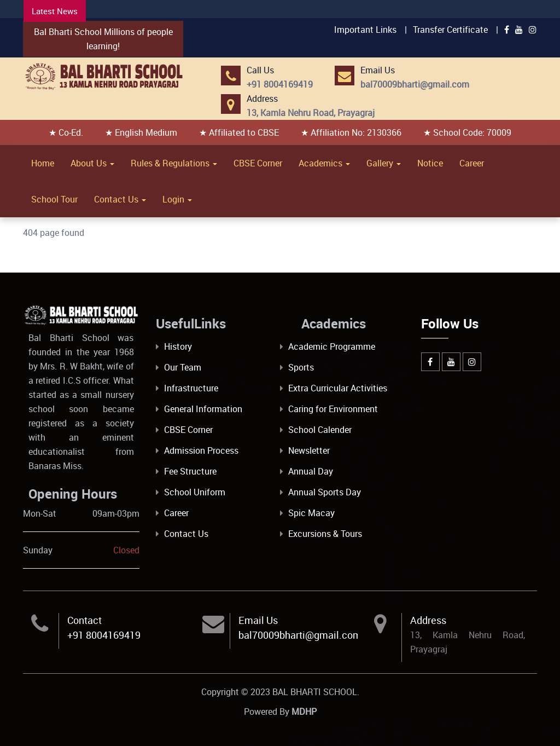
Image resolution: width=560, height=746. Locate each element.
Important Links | (371, 30)
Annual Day (311, 471)
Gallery (384, 163)
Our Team (183, 367)
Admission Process (201, 450)
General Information (203, 409)
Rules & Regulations (174, 163)
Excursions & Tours (325, 534)
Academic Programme (332, 346)
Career (472, 163)
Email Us (258, 620)
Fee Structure (190, 471)
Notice (430, 163)
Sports (301, 367)
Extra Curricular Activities (338, 388)
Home (43, 163)
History (178, 346)
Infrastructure (191, 388)
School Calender (320, 430)
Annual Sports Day (325, 492)
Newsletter (309, 450)
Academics (324, 163)
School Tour (54, 199)
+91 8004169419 (104, 635)
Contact (84, 620)
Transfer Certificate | (456, 30)
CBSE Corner (258, 163)
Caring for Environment (333, 409)
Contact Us (120, 199)
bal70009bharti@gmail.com (300, 635)
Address (428, 620)
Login (177, 199)
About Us (92, 163)
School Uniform (195, 492)
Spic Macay (311, 513)
